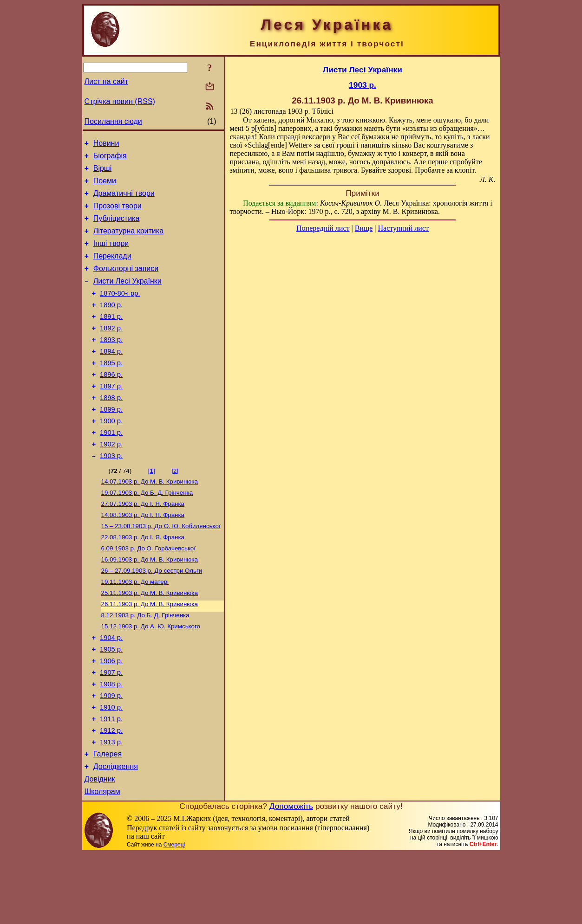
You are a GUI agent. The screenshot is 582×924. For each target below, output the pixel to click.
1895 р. (111, 389)
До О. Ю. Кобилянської (161, 568)
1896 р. (111, 402)
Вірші (103, 172)
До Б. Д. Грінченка (147, 532)
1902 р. (111, 480)
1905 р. (111, 703)
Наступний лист (403, 228)
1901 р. (111, 467)
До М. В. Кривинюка (150, 520)
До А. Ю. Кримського (151, 677)
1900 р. (111, 454)
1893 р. (111, 363)
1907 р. (111, 729)
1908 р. (111, 742)
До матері (135, 629)
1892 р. (111, 350)
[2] (175, 508)
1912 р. (111, 794)
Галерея (108, 820)
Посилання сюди (113, 121)
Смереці (174, 915)
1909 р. (111, 755)
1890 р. (111, 324)
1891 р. (111, 337)
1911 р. (111, 781)
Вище (364, 228)
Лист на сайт (107, 81)
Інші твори (111, 256)
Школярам (102, 862)
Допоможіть (291, 876)
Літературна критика (128, 242)
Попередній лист (323, 228)
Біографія (110, 158)
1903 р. (111, 493)
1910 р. (111, 768)
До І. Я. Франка (143, 544)
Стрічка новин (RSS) (120, 101)
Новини (106, 145)
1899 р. (111, 441)
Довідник (100, 848)
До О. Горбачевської (148, 592)
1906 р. (111, 716)
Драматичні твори (124, 200)
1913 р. (111, 807)
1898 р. (111, 428)
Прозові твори (118, 214)
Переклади (112, 270)
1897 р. (111, 415)
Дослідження (116, 834)
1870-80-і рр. (120, 311)
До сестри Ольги (152, 617)
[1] (152, 508)
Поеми (105, 186)
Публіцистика (117, 228)
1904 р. (111, 690)
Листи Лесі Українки (128, 298)
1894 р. (111, 376)
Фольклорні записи (126, 284)
